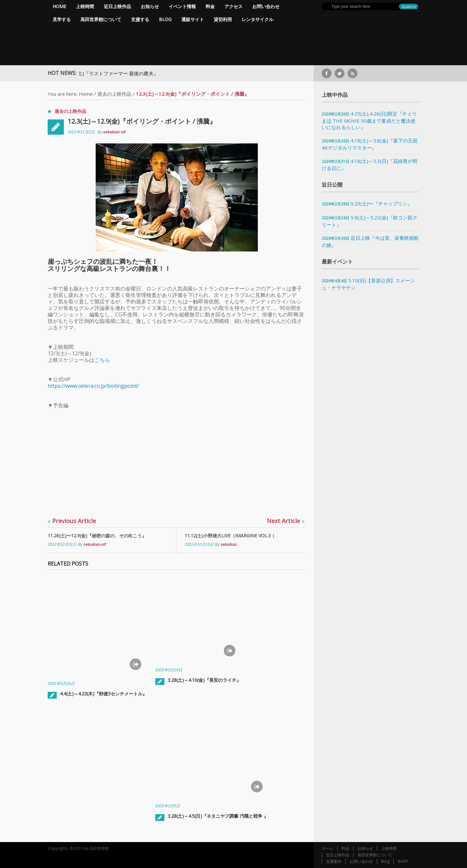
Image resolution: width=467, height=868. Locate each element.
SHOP (403, 861)
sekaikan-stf (114, 132)
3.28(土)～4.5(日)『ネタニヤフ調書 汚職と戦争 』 (218, 816)
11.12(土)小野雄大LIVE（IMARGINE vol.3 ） (231, 536)
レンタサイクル (257, 19)
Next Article (286, 521)
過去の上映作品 (114, 94)
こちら (102, 360)
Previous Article (72, 521)
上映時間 (85, 6)
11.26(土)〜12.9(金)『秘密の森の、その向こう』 (97, 536)
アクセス (233, 6)
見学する (62, 19)
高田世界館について (101, 19)
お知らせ (150, 6)
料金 (210, 6)
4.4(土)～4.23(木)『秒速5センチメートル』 (103, 694)
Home (59, 6)
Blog (165, 19)
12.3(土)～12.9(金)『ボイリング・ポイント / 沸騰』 (142, 121)
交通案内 (334, 861)
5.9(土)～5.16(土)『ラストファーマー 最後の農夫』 (112, 73)
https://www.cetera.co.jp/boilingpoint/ (93, 386)
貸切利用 (223, 19)
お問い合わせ (266, 6)
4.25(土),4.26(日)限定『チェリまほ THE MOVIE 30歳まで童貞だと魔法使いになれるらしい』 (369, 120)
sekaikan (229, 544)
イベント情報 (182, 6)
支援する (140, 19)
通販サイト (193, 19)
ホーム (328, 848)
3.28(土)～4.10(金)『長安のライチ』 (204, 680)
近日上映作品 (117, 6)
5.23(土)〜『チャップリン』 (381, 203)
